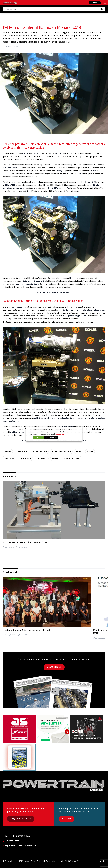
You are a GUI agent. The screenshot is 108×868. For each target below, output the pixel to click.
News (21, 635)
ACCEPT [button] (38, 437)
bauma (8, 452)
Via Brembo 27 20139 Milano (16, 836)
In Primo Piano (22, 547)
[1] (53, 729)
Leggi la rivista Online (21, 819)
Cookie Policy (61, 434)
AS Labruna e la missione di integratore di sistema (27, 542)
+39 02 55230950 (11, 841)
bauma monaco (40, 452)
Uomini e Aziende (72, 458)
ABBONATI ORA (54, 667)
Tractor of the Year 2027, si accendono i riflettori (26, 630)
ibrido (79, 452)
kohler (55, 458)
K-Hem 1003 (10, 458)
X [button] (78, 429)
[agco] (87, 729)
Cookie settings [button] (51, 437)
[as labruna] (19, 729)
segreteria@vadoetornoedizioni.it (19, 845)
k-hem (90, 452)
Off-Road (26, 635)
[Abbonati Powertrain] (19, 757)
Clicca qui (66, 819)
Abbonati (95, 3)
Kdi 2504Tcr (42, 458)
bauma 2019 (22, 452)
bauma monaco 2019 (61, 452)
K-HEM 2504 (26, 458)
